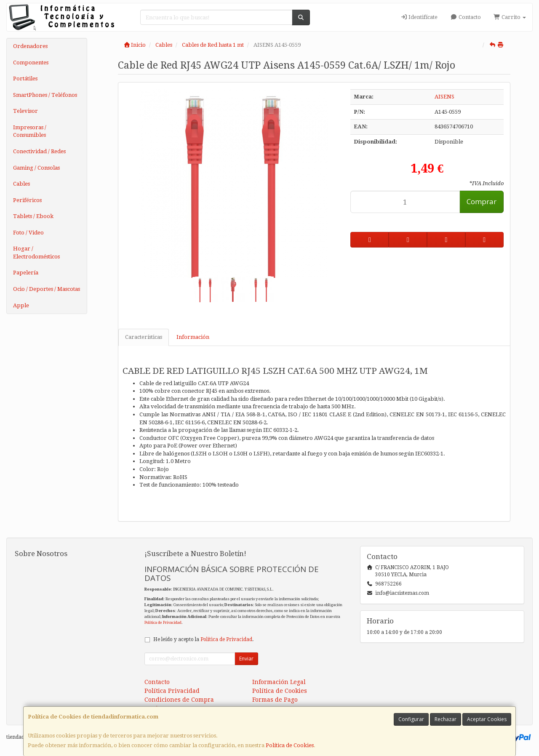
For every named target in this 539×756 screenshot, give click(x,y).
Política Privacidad (172, 691)
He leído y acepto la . (203, 639)
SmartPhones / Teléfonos (45, 95)
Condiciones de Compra (179, 700)
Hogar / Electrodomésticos (36, 253)
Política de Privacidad (163, 622)
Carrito (510, 17)
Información (193, 337)
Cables (21, 184)
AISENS (444, 97)
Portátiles (25, 79)
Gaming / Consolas (36, 168)
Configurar (411, 719)
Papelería (26, 273)
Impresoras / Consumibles (30, 131)
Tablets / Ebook (33, 216)
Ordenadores (30, 46)
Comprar (482, 201)
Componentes (31, 63)
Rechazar (446, 719)
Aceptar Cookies (487, 719)
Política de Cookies (290, 745)
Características (144, 337)
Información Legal (279, 682)
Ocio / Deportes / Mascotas (47, 289)
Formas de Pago (275, 700)
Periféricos (27, 200)
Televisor (25, 111)
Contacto (465, 17)
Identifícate (419, 17)
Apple (21, 305)
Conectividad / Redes (39, 151)
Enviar (246, 659)
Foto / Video (28, 233)
